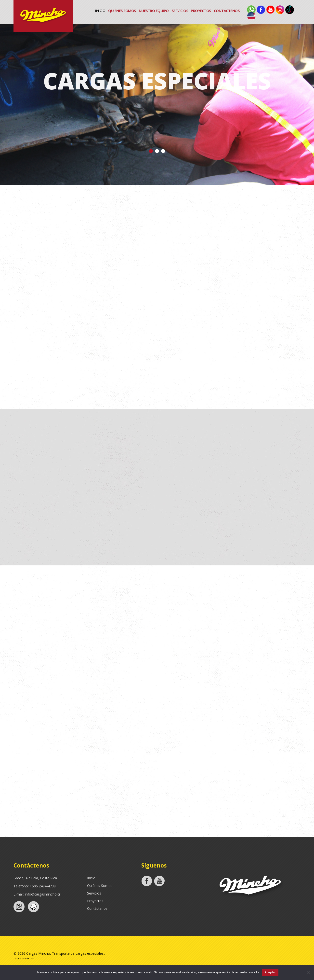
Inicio (100, 11)
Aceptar (270, 972)
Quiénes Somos (122, 11)
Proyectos (201, 11)
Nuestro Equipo (154, 11)
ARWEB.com (28, 959)
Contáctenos (227, 11)
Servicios (180, 11)
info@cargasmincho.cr (43, 894)
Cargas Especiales (157, 81)
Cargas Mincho (38, 953)
